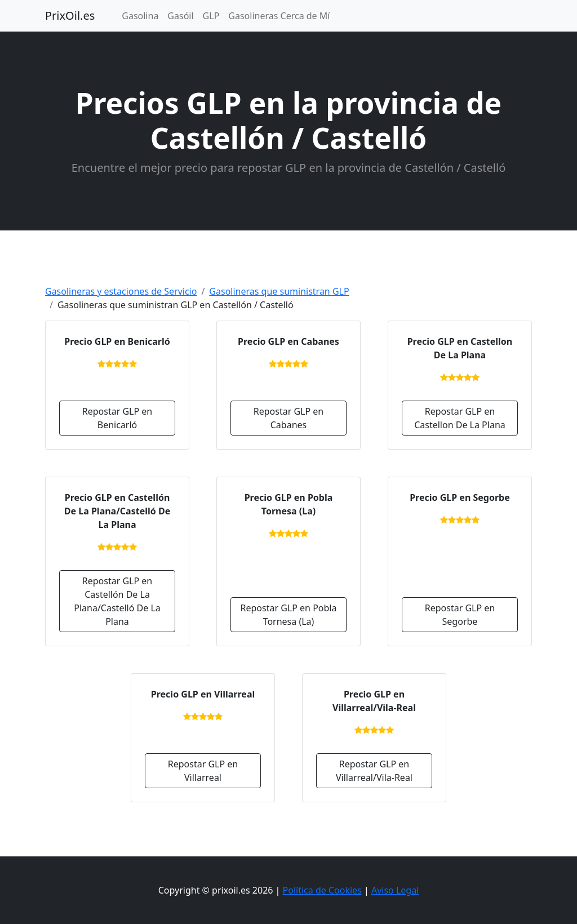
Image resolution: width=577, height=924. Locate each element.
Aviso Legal (395, 890)
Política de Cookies (322, 890)
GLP (211, 16)
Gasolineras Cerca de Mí (279, 16)
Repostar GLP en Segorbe (460, 615)
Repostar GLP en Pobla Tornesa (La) (289, 615)
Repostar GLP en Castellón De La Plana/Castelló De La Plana (117, 601)
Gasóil (180, 16)
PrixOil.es (70, 15)
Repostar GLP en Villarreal (203, 771)
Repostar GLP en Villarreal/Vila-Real (374, 771)
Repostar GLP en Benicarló (117, 418)
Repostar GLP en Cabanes (288, 418)
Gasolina (140, 16)
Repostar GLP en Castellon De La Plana (460, 418)
